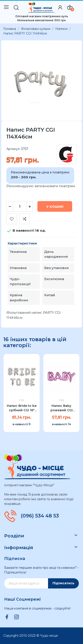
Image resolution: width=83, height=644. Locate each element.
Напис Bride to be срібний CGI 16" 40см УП (22, 408)
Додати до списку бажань (12, 219)
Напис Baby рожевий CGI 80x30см (62, 408)
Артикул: (13, 149)
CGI (22, 400)
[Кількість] (20, 206)
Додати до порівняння (25, 219)
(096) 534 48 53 (40, 516)
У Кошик (55, 207)
